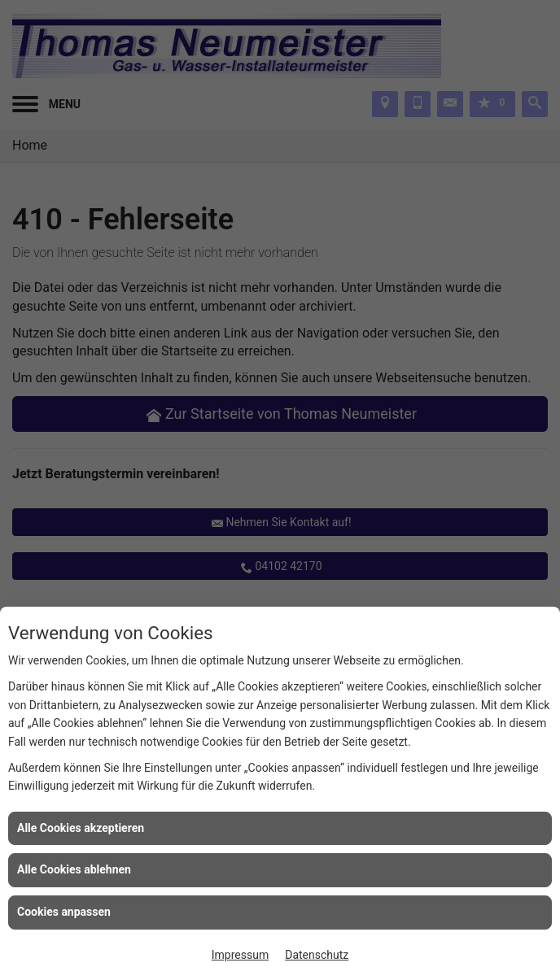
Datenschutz (317, 955)
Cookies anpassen (64, 912)
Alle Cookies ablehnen (74, 869)
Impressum (240, 955)
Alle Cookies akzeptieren (81, 828)
